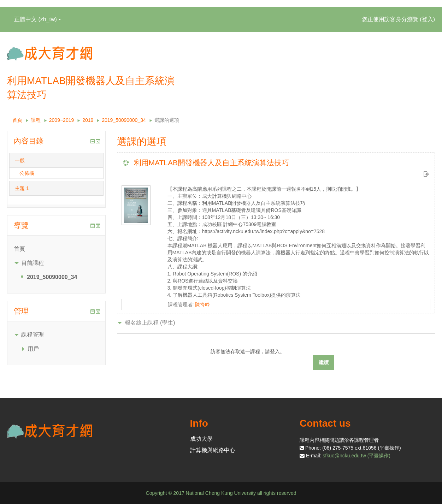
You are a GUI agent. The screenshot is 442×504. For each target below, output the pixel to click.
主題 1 (22, 188)
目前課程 (33, 263)
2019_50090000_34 (124, 120)
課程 (36, 120)
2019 (88, 120)
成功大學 (201, 439)
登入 (428, 19)
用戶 (33, 349)
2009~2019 (61, 120)
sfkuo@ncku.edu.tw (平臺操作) (356, 456)
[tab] (56, 160)
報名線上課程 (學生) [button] (150, 323)
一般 (20, 160)
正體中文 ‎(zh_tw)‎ (38, 19)
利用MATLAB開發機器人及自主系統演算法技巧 (211, 163)
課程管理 (33, 335)
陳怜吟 (202, 304)
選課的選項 (167, 120)
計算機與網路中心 (213, 450)
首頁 (17, 120)
